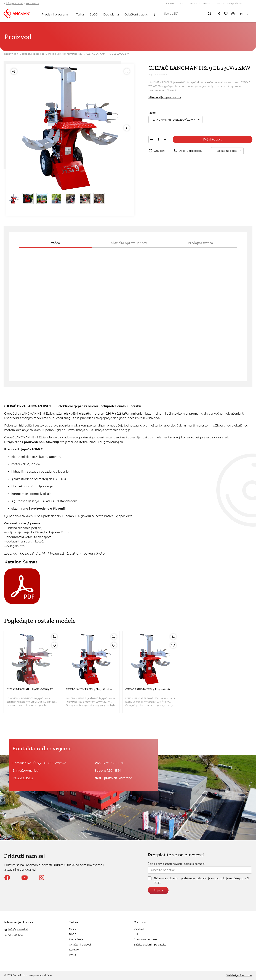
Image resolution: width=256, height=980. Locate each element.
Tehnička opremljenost (128, 243)
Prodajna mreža (200, 243)
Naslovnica (10, 54)
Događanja (111, 14)
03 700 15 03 (33, 3)
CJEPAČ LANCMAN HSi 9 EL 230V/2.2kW (108, 54)
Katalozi (170, 3)
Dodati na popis (230, 151)
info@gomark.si (14, 3)
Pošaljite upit (212, 140)
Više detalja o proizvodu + (165, 97)
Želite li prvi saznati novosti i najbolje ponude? (177, 864)
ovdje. (157, 882)
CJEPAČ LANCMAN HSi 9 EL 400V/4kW (148, 689)
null (182, 3)
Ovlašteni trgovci (136, 14)
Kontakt (74, 950)
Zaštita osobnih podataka (229, 3)
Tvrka (80, 14)
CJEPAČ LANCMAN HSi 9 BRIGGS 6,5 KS (30, 689)
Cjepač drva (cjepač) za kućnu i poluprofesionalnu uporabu (51, 54)
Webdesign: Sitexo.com (239, 975)
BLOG (94, 14)
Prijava (158, 890)
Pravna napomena (200, 3)
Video (55, 243)
